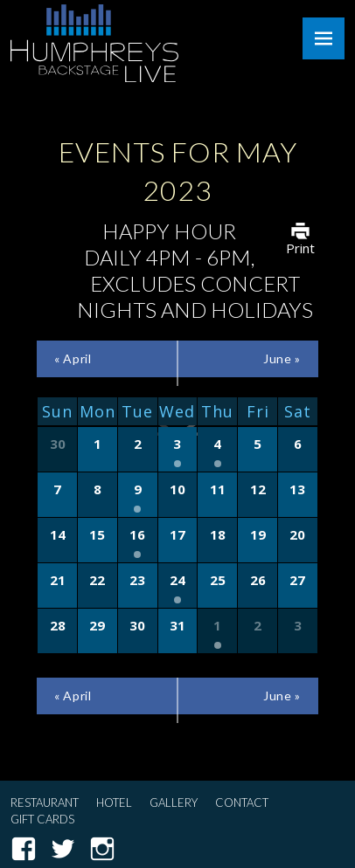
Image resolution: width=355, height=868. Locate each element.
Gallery (174, 803)
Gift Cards (42, 819)
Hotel (114, 803)
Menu (324, 38)
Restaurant (45, 803)
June (282, 358)
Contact (242, 803)
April (73, 358)
